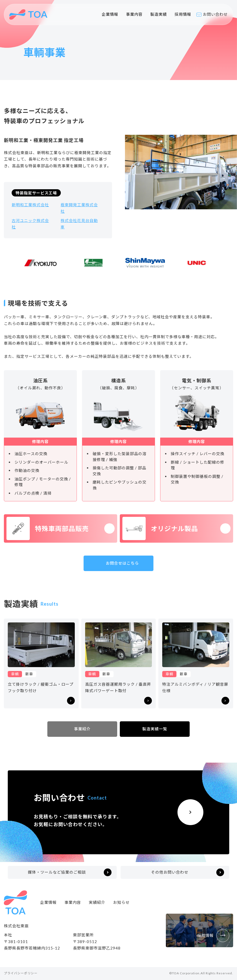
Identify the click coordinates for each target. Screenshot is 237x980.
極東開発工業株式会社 (79, 208)
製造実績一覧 (155, 729)
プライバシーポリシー (21, 973)
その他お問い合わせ (170, 872)
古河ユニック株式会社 (30, 224)
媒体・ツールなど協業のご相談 (57, 872)
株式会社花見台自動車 (79, 224)
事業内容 (134, 14)
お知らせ (121, 902)
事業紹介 (82, 729)
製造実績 (159, 14)
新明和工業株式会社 (30, 205)
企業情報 (110, 14)
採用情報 (183, 14)
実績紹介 (97, 902)
